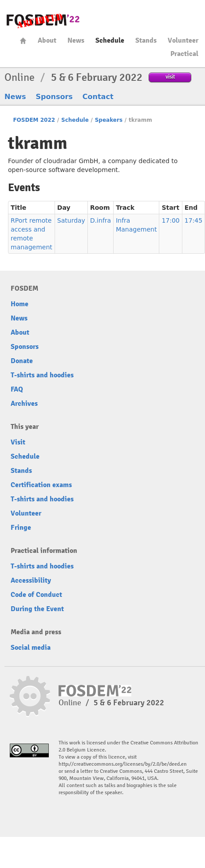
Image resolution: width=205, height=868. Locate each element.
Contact (98, 97)
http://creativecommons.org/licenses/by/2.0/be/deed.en (123, 764)
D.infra (101, 220)
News (76, 40)
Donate (22, 361)
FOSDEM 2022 (34, 120)
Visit (18, 442)
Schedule (110, 40)
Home (23, 41)
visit (170, 77)
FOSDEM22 (43, 20)
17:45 (193, 220)
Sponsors (54, 97)
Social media (31, 648)
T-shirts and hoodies (42, 375)
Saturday (71, 220)
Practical (184, 54)
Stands (146, 40)
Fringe (21, 528)
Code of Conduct (36, 595)
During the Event (37, 609)
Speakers (109, 120)
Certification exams (41, 485)
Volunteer (183, 40)
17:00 (170, 220)
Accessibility (31, 580)
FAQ (17, 389)
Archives (24, 404)
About (47, 40)
